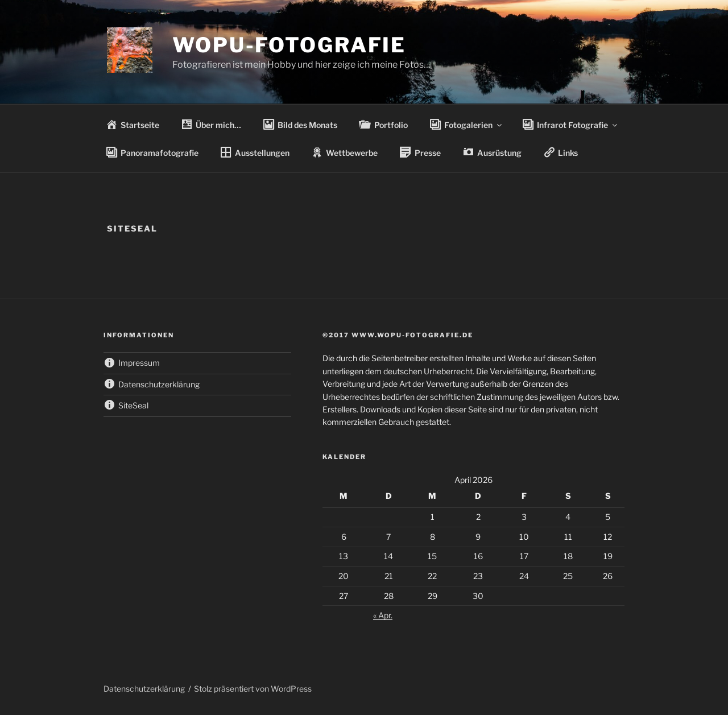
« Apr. (383, 615)
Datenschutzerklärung (144, 689)
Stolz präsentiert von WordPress (253, 689)
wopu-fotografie (289, 45)
